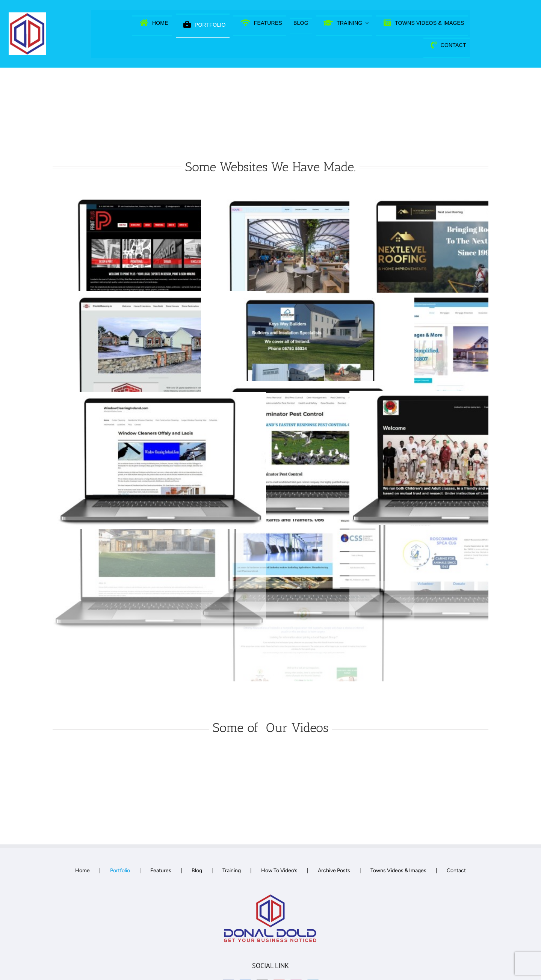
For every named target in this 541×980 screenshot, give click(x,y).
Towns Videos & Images (398, 871)
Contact (456, 871)
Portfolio (120, 871)
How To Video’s (279, 871)
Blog (197, 871)
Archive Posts (334, 871)
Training (232, 871)
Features (161, 871)
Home (82, 871)
